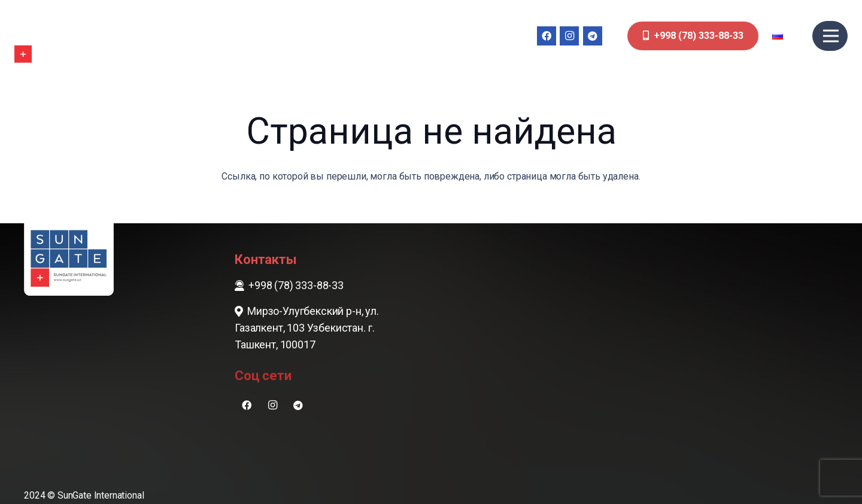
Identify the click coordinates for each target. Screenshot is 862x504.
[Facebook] (547, 36)
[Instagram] (569, 36)
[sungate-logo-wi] (50, 36)
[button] (786, 36)
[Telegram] (593, 36)
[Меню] (831, 36)
